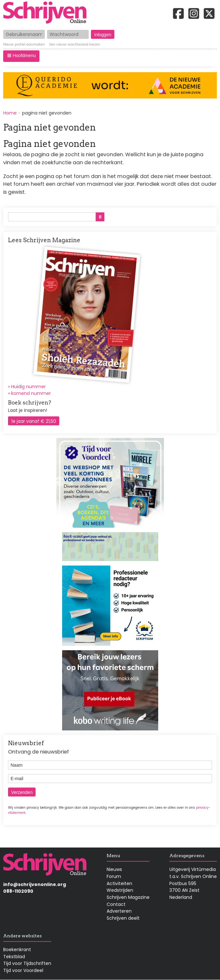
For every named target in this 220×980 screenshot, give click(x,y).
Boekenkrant (17, 950)
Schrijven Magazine (128, 897)
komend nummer (31, 393)
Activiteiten (119, 883)
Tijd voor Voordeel (23, 970)
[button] (21, 56)
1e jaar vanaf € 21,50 (34, 421)
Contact (116, 904)
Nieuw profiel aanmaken (24, 45)
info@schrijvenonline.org (35, 884)
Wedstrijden (120, 890)
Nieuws (114, 869)
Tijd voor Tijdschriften (27, 963)
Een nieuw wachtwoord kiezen (75, 45)
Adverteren (119, 911)
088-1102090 (18, 891)
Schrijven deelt (123, 918)
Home (10, 113)
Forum (114, 876)
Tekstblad (14, 957)
